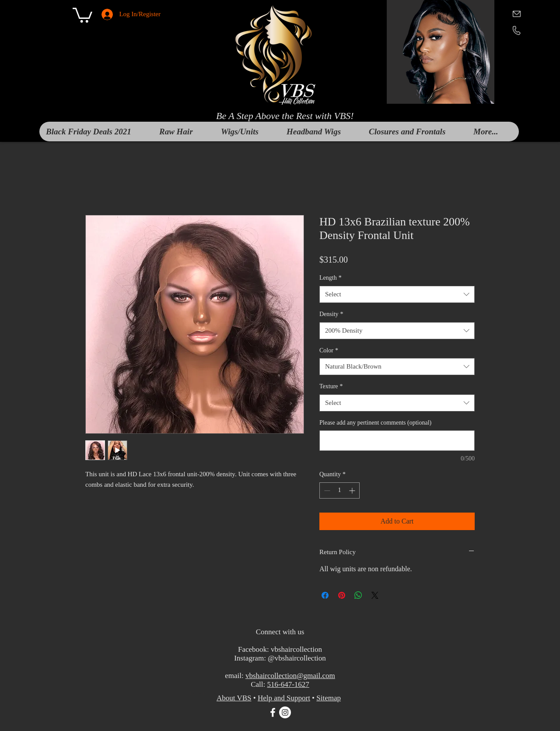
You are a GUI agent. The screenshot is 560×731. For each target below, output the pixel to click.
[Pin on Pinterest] (342, 595)
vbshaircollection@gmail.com (290, 676)
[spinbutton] (339, 490)
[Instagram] (285, 712)
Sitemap (329, 698)
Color (329, 350)
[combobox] (397, 294)
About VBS (234, 698)
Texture (331, 386)
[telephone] (516, 30)
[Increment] (353, 490)
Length (331, 278)
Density (331, 314)
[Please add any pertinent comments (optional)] (397, 441)
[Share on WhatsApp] (358, 595)
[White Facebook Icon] (273, 712)
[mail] (516, 13)
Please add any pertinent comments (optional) (375, 423)
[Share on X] (375, 595)
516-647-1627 (288, 684)
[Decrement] (326, 490)
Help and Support (284, 698)
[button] (82, 14)
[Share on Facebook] (325, 595)
